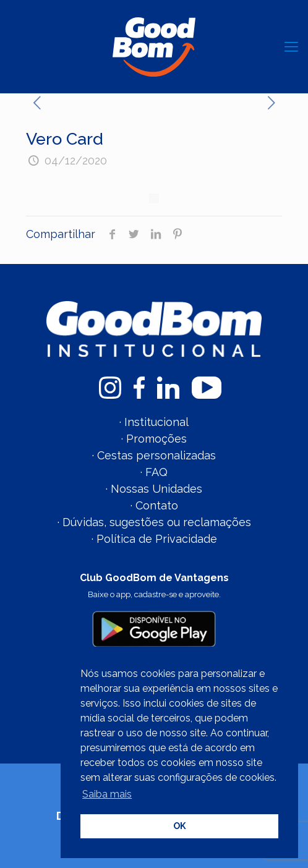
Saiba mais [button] (107, 794)
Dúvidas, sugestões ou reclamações (157, 522)
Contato (157, 505)
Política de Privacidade (157, 539)
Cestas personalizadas (156, 455)
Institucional (156, 422)
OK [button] (180, 826)
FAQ (156, 472)
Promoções (156, 439)
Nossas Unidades (156, 489)
